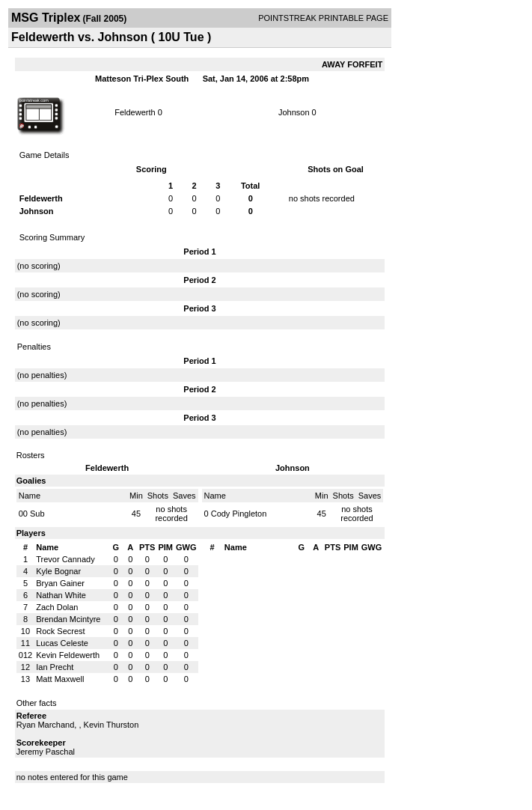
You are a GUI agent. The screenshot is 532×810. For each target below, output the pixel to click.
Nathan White (61, 595)
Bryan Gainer (60, 583)
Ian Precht (55, 667)
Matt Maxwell (60, 679)
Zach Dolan (57, 607)
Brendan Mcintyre (68, 619)
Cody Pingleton (239, 514)
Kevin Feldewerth (68, 655)
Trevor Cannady (65, 559)
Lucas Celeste (62, 643)
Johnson (294, 112)
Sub (37, 514)
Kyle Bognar (58, 571)
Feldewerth (135, 112)
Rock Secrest (60, 631)
